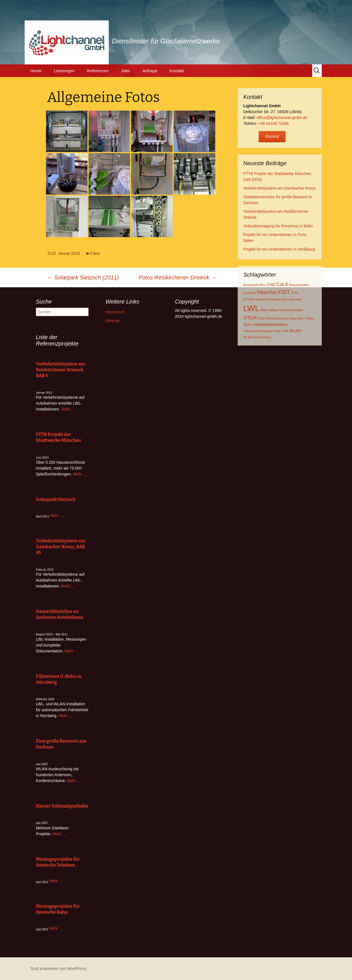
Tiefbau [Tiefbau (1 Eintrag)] (309, 318)
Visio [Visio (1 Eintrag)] (277, 331)
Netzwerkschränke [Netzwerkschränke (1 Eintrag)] (291, 310)
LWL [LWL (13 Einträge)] (251, 308)
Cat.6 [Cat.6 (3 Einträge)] (282, 284)
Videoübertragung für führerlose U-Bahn (278, 226)
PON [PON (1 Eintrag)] (261, 318)
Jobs (126, 71)
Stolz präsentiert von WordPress (58, 969)
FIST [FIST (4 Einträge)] (284, 292)
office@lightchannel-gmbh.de (282, 118)
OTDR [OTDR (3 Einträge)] (250, 318)
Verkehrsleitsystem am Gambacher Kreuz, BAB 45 (61, 547)
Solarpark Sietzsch (56, 499)
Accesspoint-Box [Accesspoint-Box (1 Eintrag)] (254, 285)
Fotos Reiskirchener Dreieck (178, 277)
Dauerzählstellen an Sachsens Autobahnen (60, 614)
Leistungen (64, 71)
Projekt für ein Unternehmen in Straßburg (279, 249)
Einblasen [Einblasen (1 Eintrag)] (250, 293)
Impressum (115, 312)
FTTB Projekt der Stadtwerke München (59, 437)
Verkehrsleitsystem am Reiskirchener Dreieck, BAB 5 (61, 370)
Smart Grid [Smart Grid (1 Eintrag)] (296, 318)
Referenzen (98, 71)
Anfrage (150, 71)
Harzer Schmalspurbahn (62, 806)
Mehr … (68, 409)
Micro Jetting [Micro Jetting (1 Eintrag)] (269, 310)
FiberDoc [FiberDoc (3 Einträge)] (267, 292)
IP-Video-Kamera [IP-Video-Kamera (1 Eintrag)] (255, 299)
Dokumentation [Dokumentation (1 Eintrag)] (299, 285)
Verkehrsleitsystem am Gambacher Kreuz (279, 188)
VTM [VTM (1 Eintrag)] (285, 331)
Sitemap (113, 321)
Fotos (95, 253)
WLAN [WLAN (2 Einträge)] (295, 331)
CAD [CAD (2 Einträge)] (271, 284)
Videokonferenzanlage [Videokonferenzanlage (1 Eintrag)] (258, 331)
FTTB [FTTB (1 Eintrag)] (295, 293)
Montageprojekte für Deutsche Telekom (58, 862)
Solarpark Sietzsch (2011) (83, 277)
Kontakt (177, 71)
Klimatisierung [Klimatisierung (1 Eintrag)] (276, 299)
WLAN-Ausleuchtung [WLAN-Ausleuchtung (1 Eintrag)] (257, 337)
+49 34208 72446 (273, 123)
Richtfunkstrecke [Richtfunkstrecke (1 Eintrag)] (277, 318)
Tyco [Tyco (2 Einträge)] (248, 325)
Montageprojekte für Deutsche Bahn (58, 909)
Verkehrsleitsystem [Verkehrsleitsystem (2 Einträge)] (270, 325)
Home (36, 71)
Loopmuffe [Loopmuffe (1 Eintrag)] (294, 299)
